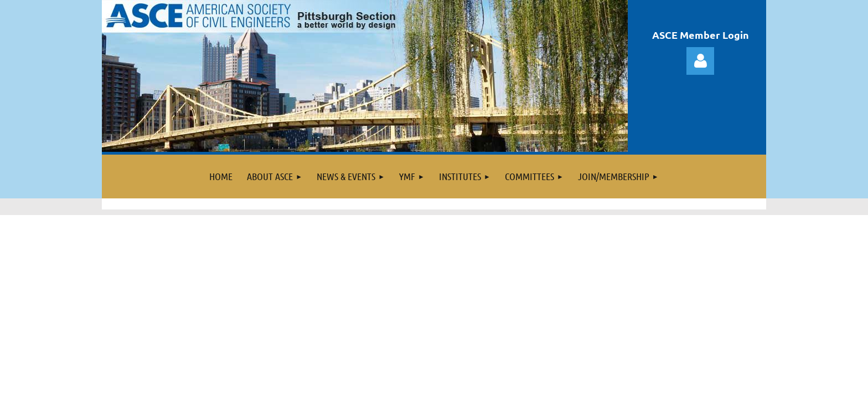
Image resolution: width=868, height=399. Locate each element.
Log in (700, 61)
